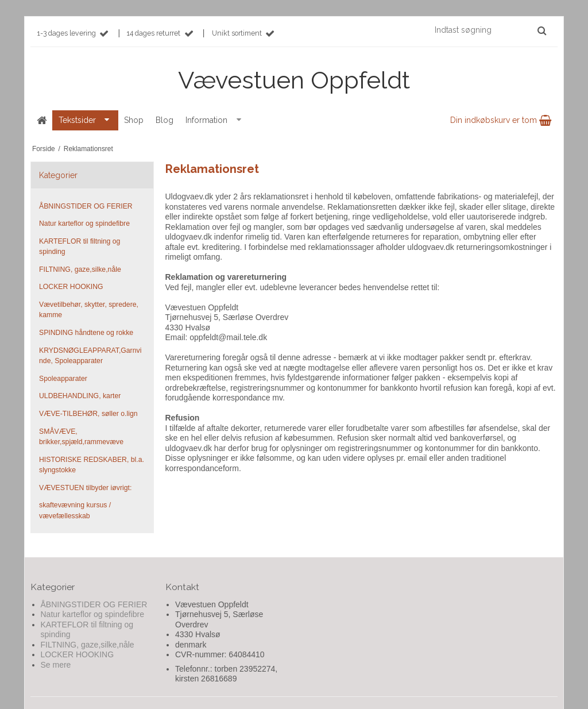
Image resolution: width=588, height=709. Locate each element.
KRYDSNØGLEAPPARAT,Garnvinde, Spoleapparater (90, 356)
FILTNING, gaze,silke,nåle (80, 269)
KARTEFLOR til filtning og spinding (80, 246)
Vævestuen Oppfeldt (294, 80)
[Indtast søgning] (490, 30)
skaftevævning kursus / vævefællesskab (75, 510)
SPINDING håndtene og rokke (86, 333)
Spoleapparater (63, 379)
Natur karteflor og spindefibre (84, 224)
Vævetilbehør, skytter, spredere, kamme (89, 310)
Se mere (56, 665)
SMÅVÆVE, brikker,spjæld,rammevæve (81, 437)
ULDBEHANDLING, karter (80, 396)
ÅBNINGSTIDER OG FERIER (86, 206)
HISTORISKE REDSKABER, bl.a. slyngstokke (92, 465)
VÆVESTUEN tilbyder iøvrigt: (85, 488)
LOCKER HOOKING (71, 287)
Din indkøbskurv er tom (501, 120)
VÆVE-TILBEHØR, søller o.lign (88, 414)
